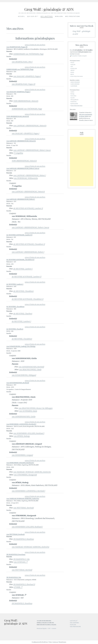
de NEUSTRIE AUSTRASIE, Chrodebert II (29, 244)
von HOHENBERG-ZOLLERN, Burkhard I (29, 433)
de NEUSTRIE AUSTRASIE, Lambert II (28, 208)
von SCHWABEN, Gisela (28, 411)
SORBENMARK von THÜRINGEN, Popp (28, 54)
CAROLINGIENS (75, 84)
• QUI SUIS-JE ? (73, 621)
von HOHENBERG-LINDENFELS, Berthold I (28, 491)
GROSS (73, 70)
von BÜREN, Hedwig (22, 436)
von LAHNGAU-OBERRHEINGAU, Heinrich (30, 126)
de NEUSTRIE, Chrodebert (23, 291)
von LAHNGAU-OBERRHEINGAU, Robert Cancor (32, 150)
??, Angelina (18, 153)
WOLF (72, 63)
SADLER (73, 65)
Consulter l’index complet (79, 56)
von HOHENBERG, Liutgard (22, 455)
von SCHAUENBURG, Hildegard (24, 375)
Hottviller (73, 96)
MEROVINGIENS (75, 82)
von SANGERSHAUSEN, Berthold (31, 367)
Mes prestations (73, 16)
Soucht (73, 98)
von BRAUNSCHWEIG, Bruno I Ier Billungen (36, 408)
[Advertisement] (82, 161)
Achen (72, 92)
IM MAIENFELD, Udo (21, 559)
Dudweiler (74, 102)
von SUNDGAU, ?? (21, 562)
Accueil (21, 16)
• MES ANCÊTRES (74, 623)
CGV (49, 628)
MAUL (72, 72)
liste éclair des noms (77, 76)
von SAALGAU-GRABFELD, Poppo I (27, 76)
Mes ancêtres (47, 16)
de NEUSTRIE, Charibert (23, 314)
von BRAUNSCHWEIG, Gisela (30, 370)
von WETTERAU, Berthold (23, 508)
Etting (72, 94)
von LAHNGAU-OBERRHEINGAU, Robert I (30, 175)
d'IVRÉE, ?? (18, 587)
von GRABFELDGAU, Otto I (22, 62)
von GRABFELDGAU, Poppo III (23, 84)
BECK (72, 74)
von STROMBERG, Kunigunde (25, 475)
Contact (54, 628)
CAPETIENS (74, 86)
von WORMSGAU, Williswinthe (26, 178)
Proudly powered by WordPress (40, 642)
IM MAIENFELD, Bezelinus (24, 539)
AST (72, 67)
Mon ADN (59, 16)
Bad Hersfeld (74, 104)
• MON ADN (73, 625)
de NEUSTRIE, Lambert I (23, 269)
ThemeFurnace (62, 642)
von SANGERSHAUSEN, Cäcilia (24, 417)
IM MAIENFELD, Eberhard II (24, 584)
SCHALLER (74, 69)
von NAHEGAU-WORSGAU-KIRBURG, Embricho (32, 472)
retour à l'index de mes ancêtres (35, 45)
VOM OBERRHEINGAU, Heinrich (26, 101)
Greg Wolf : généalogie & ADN (49, 9)
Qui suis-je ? (33, 16)
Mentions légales (42, 628)
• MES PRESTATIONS (75, 627)
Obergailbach (74, 100)
